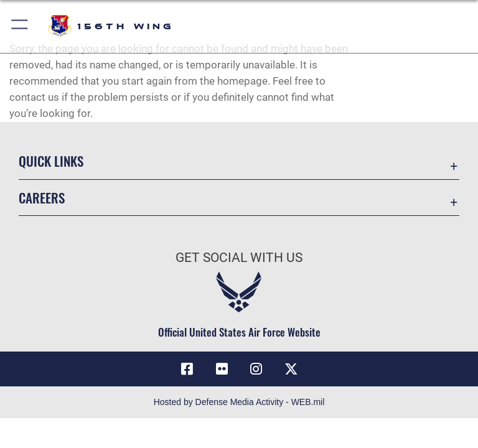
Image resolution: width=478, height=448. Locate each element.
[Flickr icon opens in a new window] (222, 369)
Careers (42, 198)
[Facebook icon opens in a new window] (187, 369)
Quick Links (51, 161)
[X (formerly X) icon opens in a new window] (291, 369)
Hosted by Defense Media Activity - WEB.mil (239, 402)
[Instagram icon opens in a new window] (256, 369)
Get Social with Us (239, 258)
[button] (20, 26)
